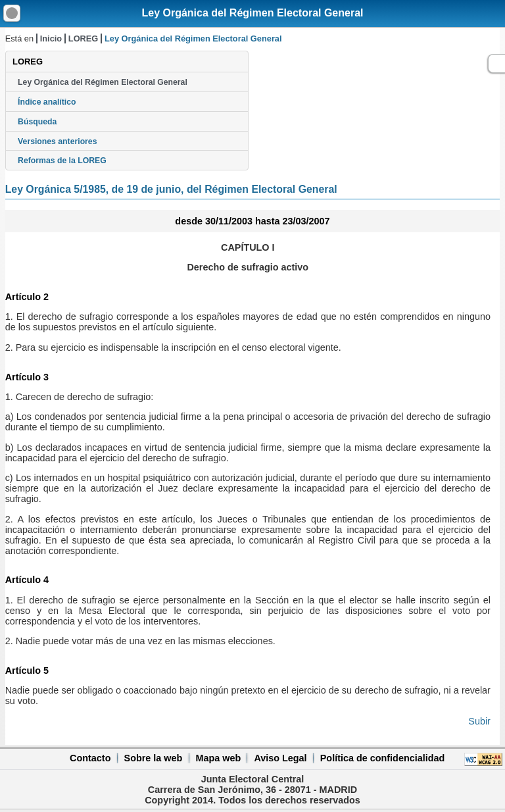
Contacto (90, 758)
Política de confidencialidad (383, 758)
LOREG (84, 38)
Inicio (51, 38)
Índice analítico (47, 102)
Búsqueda (37, 122)
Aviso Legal (280, 758)
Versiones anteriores (57, 141)
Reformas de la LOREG (62, 161)
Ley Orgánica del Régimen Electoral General (252, 13)
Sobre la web (154, 758)
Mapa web (218, 758)
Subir (479, 721)
